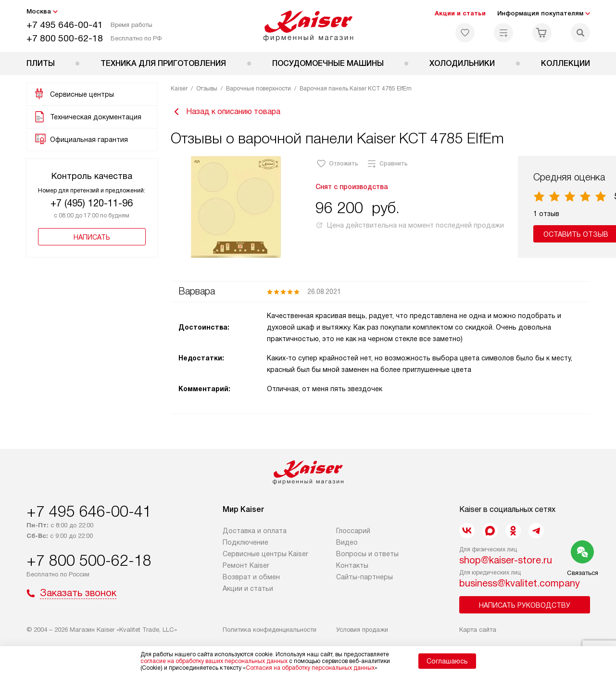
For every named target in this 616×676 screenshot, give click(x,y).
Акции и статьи (460, 13)
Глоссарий (353, 531)
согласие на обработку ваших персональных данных (214, 661)
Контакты (352, 565)
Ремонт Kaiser (246, 565)
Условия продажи (362, 630)
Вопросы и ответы (367, 554)
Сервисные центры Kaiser (265, 554)
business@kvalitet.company (520, 583)
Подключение (245, 542)
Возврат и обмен (251, 577)
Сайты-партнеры (365, 577)
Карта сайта (478, 630)
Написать (92, 237)
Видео (347, 542)
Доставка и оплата (255, 531)
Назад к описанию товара (226, 112)
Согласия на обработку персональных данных (310, 668)
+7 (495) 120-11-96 (92, 203)
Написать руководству (525, 605)
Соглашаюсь (447, 661)
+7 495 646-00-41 (65, 25)
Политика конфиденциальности (270, 630)
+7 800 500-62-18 (65, 38)
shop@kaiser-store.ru (506, 560)
